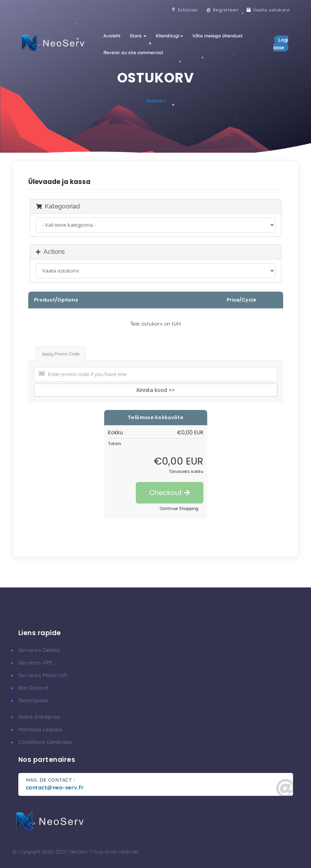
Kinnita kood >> (155, 390)
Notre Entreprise (39, 717)
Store (138, 36)
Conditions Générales (45, 742)
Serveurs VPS (35, 663)
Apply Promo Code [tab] (61, 354)
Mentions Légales (40, 729)
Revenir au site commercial (133, 52)
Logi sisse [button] (281, 44)
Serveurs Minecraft (43, 675)
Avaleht (112, 36)
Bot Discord (33, 688)
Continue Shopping (179, 509)
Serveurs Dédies (39, 650)
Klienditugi (169, 36)
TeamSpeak (33, 700)
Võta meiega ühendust (218, 36)
